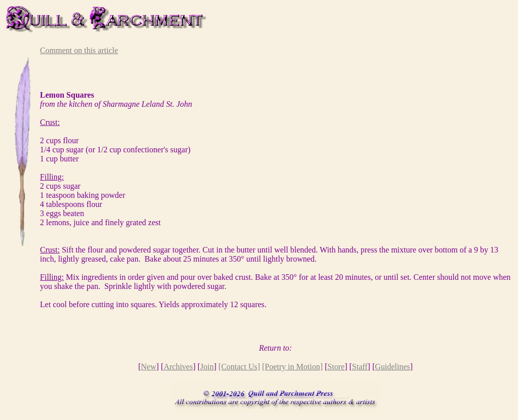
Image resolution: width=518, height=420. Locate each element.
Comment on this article (79, 50)
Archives (178, 367)
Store (336, 367)
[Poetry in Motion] (292, 367)
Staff (360, 367)
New (149, 367)
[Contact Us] (239, 367)
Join (207, 367)
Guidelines (392, 367)
